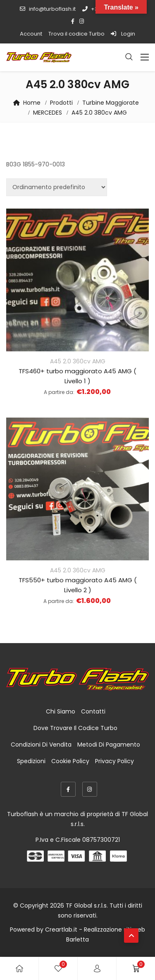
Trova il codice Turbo (76, 34)
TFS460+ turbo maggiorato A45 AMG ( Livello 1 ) (77, 376)
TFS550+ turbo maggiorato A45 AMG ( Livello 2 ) (78, 585)
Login (123, 34)
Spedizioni (31, 761)
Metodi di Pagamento (109, 745)
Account (31, 34)
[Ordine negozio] (57, 187)
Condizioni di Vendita (41, 745)
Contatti (93, 711)
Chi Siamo (61, 711)
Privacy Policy (114, 761)
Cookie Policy (70, 761)
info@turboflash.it (48, 9)
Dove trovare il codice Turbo (75, 728)
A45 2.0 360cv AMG (78, 361)
